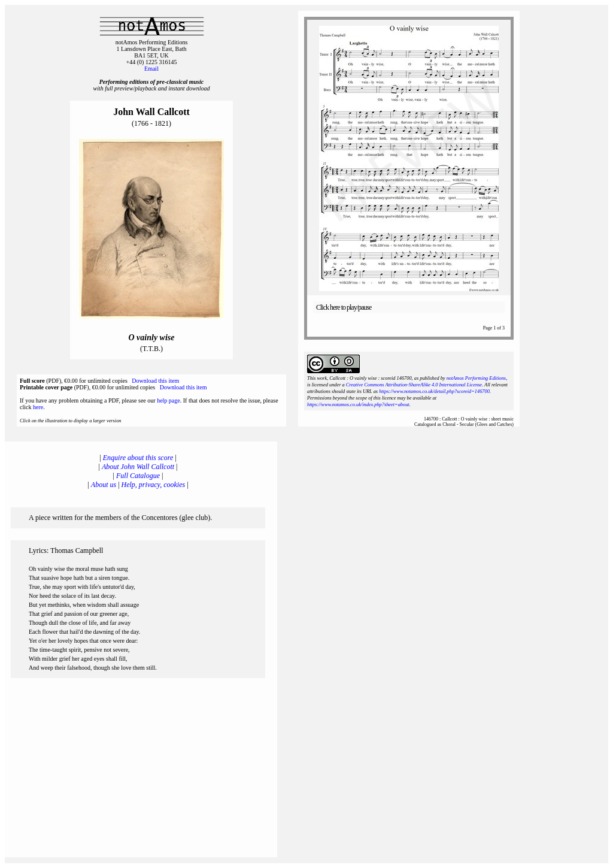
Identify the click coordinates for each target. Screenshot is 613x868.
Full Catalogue (138, 476)
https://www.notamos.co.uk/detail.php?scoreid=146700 (434, 391)
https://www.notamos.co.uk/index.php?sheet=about (358, 405)
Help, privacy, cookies (154, 485)
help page (169, 400)
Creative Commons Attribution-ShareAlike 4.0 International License (414, 385)
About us (104, 485)
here (38, 407)
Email (151, 69)
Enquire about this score (138, 458)
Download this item (155, 381)
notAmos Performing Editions (476, 378)
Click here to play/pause (344, 307)
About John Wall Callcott (138, 467)
